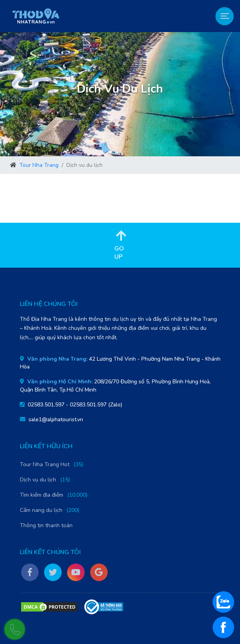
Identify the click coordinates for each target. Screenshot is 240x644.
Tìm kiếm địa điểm (42, 495)
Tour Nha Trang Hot (45, 464)
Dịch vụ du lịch (38, 480)
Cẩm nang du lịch (41, 510)
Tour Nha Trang (39, 165)
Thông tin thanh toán (46, 525)
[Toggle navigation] (225, 16)
